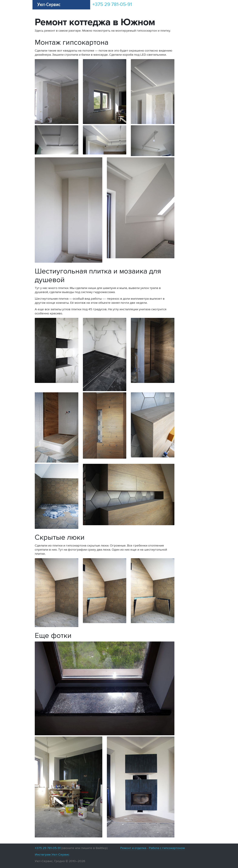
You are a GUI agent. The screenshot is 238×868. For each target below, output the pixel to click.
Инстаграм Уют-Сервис (52, 855)
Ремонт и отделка (133, 848)
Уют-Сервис (49, 5)
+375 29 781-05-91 (112, 4)
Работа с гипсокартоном (167, 848)
